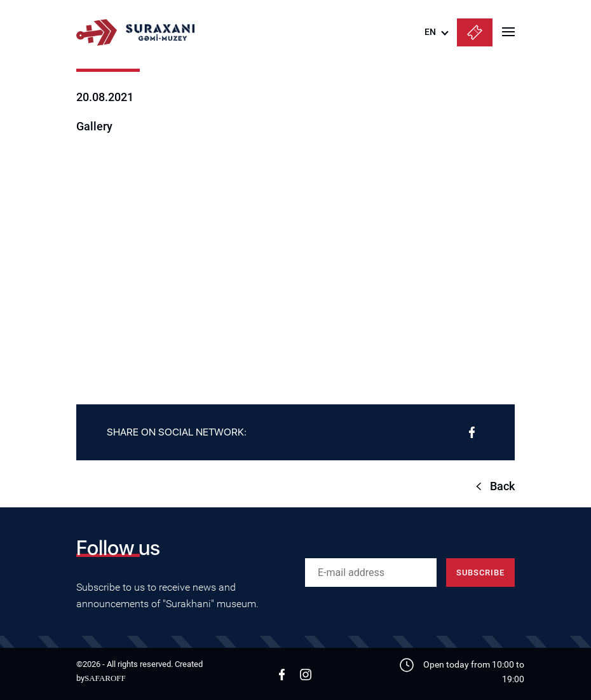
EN (430, 32)
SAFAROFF (105, 678)
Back (502, 486)
